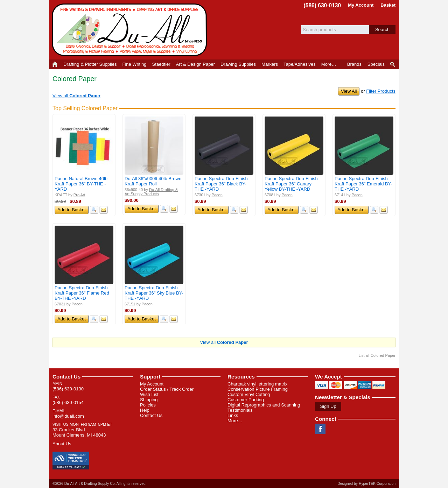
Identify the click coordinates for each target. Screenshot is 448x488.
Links (233, 415)
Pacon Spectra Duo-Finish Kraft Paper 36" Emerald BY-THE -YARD (363, 184)
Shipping (149, 400)
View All (349, 91)
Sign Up (328, 406)
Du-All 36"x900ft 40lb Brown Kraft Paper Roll (153, 181)
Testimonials (240, 410)
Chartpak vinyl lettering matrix (257, 384)
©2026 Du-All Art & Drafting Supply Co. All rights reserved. (100, 484)
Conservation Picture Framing (258, 389)
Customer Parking (246, 400)
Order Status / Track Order (167, 389)
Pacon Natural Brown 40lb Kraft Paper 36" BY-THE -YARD (81, 184)
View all (76, 96)
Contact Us (66, 377)
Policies (148, 405)
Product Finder (393, 64)
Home (55, 64)
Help (145, 410)
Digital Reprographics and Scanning (264, 405)
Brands (354, 64)
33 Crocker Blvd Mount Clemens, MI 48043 (79, 432)
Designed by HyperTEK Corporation (366, 484)
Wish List (149, 394)
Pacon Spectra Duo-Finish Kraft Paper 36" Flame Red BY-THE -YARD (82, 293)
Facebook (320, 429)
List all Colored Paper (377, 355)
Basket (388, 5)
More (329, 64)
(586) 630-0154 (68, 402)
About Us (62, 444)
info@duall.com (68, 416)
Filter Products (381, 91)
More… (235, 421)
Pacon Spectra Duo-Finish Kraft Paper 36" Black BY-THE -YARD (221, 184)
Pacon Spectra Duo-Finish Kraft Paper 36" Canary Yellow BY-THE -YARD (291, 184)
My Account (361, 5)
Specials (376, 64)
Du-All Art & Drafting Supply (131, 30)
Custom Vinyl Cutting (249, 394)
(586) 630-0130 (323, 5)
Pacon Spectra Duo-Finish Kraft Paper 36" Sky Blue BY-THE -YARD (154, 293)
